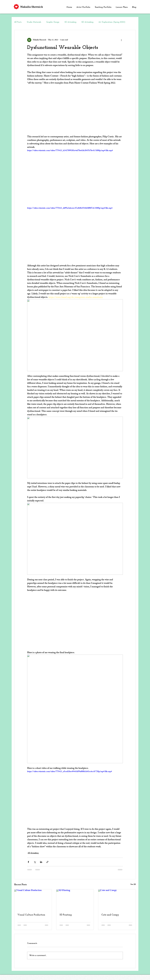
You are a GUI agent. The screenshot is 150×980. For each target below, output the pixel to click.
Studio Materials (34, 22)
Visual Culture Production (31, 915)
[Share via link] (47, 862)
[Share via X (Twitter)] (35, 862)
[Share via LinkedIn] (41, 862)
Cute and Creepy (110, 915)
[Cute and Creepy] (117, 900)
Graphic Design (53, 22)
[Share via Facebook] (28, 862)
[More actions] (121, 40)
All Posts (18, 22)
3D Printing (66, 915)
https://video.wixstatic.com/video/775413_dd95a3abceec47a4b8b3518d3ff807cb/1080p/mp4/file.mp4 (70, 208)
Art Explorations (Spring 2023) (112, 22)
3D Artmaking (70, 22)
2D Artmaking (87, 22)
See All (133, 885)
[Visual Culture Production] (33, 900)
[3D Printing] (75, 900)
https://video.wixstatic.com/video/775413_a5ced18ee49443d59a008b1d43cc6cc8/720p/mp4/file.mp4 (70, 772)
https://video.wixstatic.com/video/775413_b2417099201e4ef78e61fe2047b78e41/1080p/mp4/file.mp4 (70, 151)
